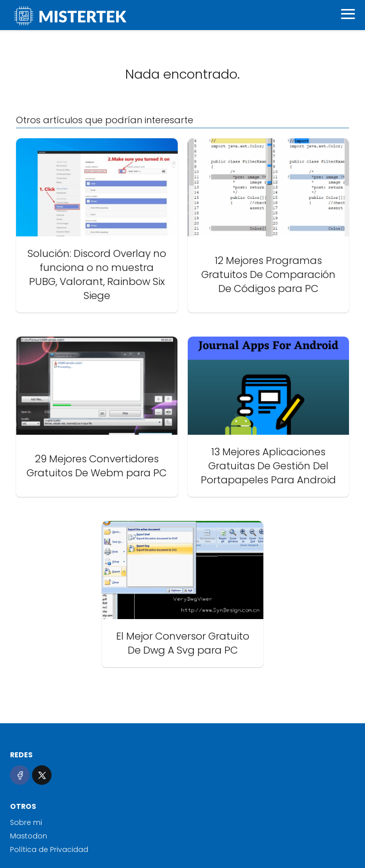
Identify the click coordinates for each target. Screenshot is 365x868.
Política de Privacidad (49, 849)
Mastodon (29, 836)
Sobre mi (26, 822)
